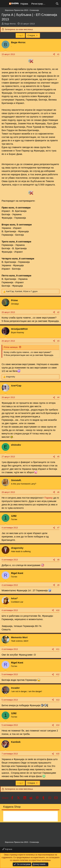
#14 (58, 725)
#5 (58, 457)
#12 (58, 674)
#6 (58, 492)
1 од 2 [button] (20, 35)
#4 (58, 397)
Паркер (49, 498)
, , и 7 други (22, 291)
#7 (58, 528)
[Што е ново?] (51, 4)
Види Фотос (10, 24)
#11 (58, 649)
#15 (58, 754)
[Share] (54, 54)
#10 (58, 610)
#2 (58, 312)
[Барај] (57, 4)
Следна (33, 35)
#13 (58, 700)
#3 (58, 341)
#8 (58, 560)
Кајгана (7, 849)
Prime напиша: (11, 347)
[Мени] (4, 4)
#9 (58, 585)
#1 (58, 54)
